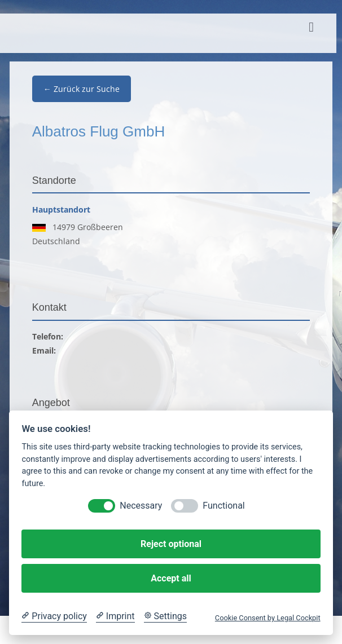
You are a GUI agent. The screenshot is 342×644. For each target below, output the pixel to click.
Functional (223, 506)
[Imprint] (115, 616)
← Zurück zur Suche (82, 89)
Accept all (171, 578)
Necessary (141, 506)
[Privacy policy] (54, 616)
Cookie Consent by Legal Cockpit (268, 618)
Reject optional (171, 544)
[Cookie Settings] (165, 616)
